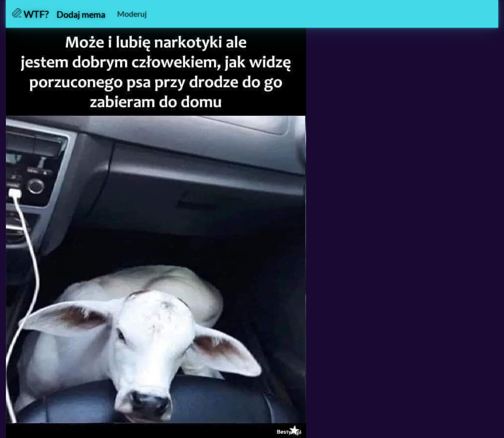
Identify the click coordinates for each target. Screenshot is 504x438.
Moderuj (132, 14)
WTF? (30, 14)
